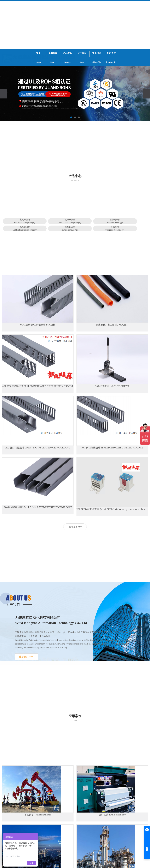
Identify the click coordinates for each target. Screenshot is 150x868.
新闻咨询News (53, 58)
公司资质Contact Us (111, 58)
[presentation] (4, 94)
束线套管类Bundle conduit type (70, 228)
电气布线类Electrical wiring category (25, 221)
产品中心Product (68, 58)
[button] (71, 117)
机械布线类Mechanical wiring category (70, 221)
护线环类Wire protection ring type (115, 228)
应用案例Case (82, 58)
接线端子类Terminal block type (115, 221)
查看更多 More (76, 527)
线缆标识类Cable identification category (25, 228)
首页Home (38, 58)
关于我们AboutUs (97, 58)
